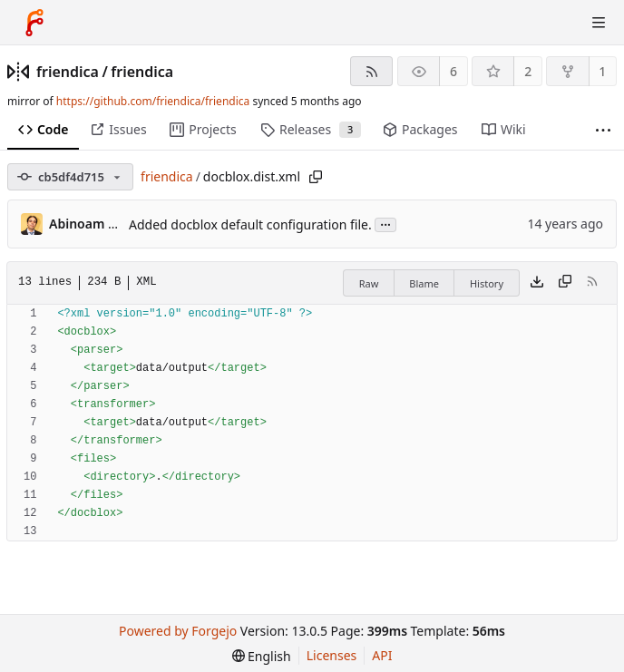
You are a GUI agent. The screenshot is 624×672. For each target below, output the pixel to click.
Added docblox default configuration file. (250, 224)
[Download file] (537, 283)
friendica (68, 72)
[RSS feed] (371, 71)
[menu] (262, 656)
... (385, 224)
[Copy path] (316, 177)
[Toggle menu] (599, 23)
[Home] (34, 23)
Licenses (332, 655)
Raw (369, 283)
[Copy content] (565, 283)
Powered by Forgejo (178, 631)
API (382, 655)
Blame (424, 283)
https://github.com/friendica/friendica (153, 101)
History (487, 283)
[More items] (603, 130)
